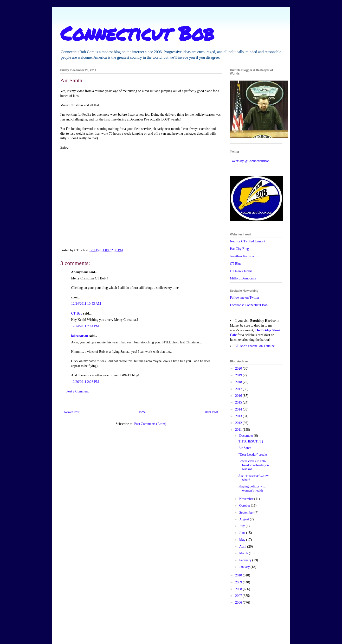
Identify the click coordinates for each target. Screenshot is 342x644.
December (247, 436)
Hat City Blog (240, 249)
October (245, 506)
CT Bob (77, 313)
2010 (239, 575)
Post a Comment (78, 391)
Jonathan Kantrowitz (244, 256)
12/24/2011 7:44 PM (85, 326)
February (246, 560)
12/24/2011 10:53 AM (86, 304)
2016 (239, 396)
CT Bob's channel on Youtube (255, 346)
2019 (239, 375)
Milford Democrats (243, 278)
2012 (239, 423)
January (245, 567)
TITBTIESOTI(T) (251, 441)
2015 (239, 402)
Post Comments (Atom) (150, 424)
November (247, 499)
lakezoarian (80, 336)
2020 (239, 369)
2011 (239, 430)
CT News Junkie (241, 271)
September (247, 513)
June (243, 533)
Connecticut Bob (137, 33)
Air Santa (245, 448)
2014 (239, 409)
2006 (239, 603)
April (243, 546)
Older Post (211, 412)
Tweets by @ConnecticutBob (250, 161)
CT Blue (236, 264)
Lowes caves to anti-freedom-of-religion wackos (253, 465)
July (242, 526)
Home (142, 412)
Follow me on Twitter (245, 298)
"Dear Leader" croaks (253, 455)
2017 (239, 389)
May (243, 540)
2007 (239, 596)
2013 (239, 416)
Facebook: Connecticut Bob (249, 305)
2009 (239, 582)
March (244, 553)
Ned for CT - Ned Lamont (248, 241)
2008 (239, 589)
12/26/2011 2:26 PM (85, 382)
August (245, 519)
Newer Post (72, 412)
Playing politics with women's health (252, 488)
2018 (239, 382)
